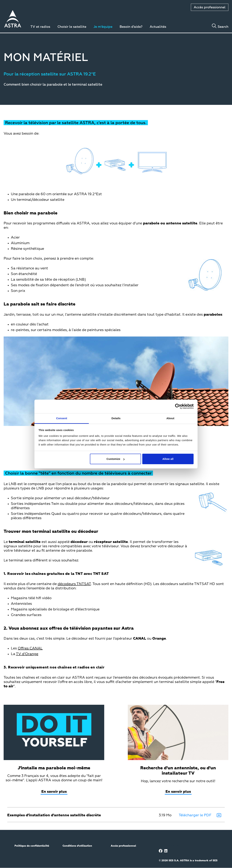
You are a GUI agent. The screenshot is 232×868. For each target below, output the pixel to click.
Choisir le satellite (72, 27)
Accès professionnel (210, 7)
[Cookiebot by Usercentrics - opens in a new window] (178, 406)
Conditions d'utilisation (77, 846)
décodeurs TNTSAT (74, 584)
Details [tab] (116, 418)
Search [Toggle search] (223, 27)
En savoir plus (54, 792)
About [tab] (170, 418)
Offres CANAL (30, 648)
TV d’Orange (27, 654)
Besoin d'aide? (131, 27)
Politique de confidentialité (32, 846)
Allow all (168, 459)
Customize (116, 459)
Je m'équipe (103, 27)
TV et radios (40, 27)
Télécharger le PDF (195, 815)
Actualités (158, 27)
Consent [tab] (62, 418)
